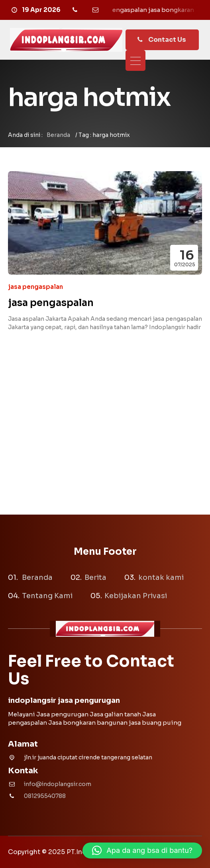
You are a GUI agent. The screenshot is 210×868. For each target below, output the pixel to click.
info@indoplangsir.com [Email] (58, 784)
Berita (95, 577)
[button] (142, 850)
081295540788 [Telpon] (45, 796)
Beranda (58, 135)
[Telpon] (76, 10)
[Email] (97, 10)
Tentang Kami (47, 596)
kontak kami (161, 577)
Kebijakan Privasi (136, 596)
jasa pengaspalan (35, 287)
